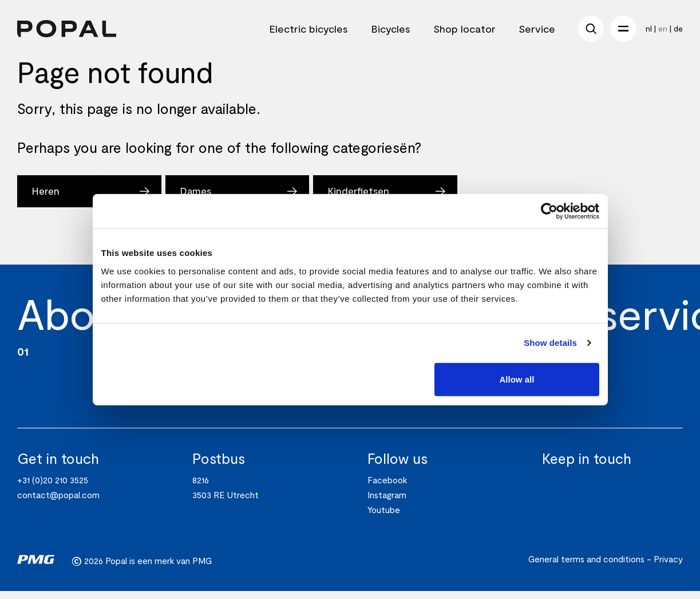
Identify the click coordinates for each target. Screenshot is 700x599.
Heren (46, 191)
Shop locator (464, 29)
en (663, 28)
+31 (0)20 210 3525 (53, 488)
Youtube (384, 518)
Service (537, 29)
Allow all (517, 379)
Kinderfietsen (364, 191)
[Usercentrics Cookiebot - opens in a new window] (549, 211)
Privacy (668, 567)
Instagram (387, 503)
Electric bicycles (309, 29)
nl (649, 28)
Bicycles (391, 29)
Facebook (387, 488)
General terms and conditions (586, 567)
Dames (198, 191)
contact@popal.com (58, 503)
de (678, 28)
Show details (550, 343)
